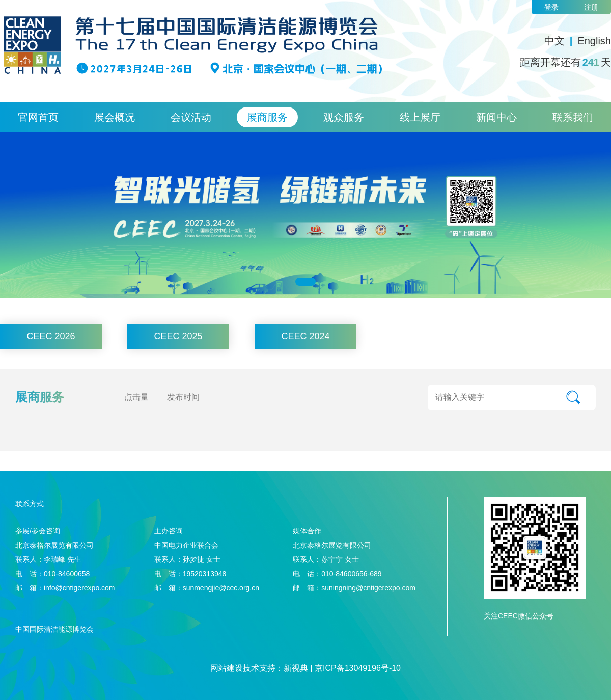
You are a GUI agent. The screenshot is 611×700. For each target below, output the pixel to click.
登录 (551, 7)
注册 (591, 7)
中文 (554, 41)
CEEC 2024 (305, 336)
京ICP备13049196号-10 (358, 668)
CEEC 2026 (51, 336)
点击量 (136, 397)
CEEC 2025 (178, 336)
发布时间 (183, 397)
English (594, 41)
